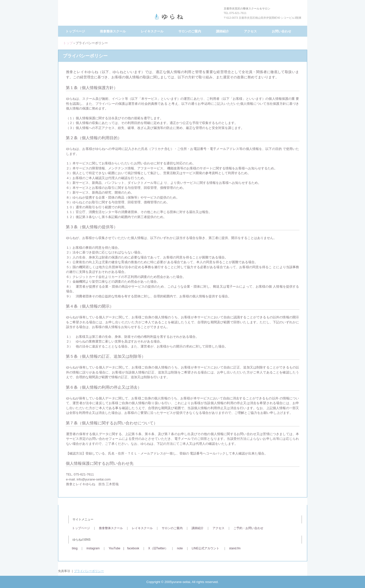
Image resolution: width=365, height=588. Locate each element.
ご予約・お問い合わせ (248, 528)
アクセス (250, 31)
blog (75, 548)
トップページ (75, 31)
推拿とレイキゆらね (183, 17)
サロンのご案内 (190, 31)
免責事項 (64, 571)
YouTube (114, 548)
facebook (133, 548)
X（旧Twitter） (158, 548)
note (180, 548)
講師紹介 (222, 31)
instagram (93, 548)
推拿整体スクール (113, 31)
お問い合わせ (282, 31)
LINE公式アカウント (206, 548)
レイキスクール (152, 31)
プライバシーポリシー (89, 571)
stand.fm (235, 548)
